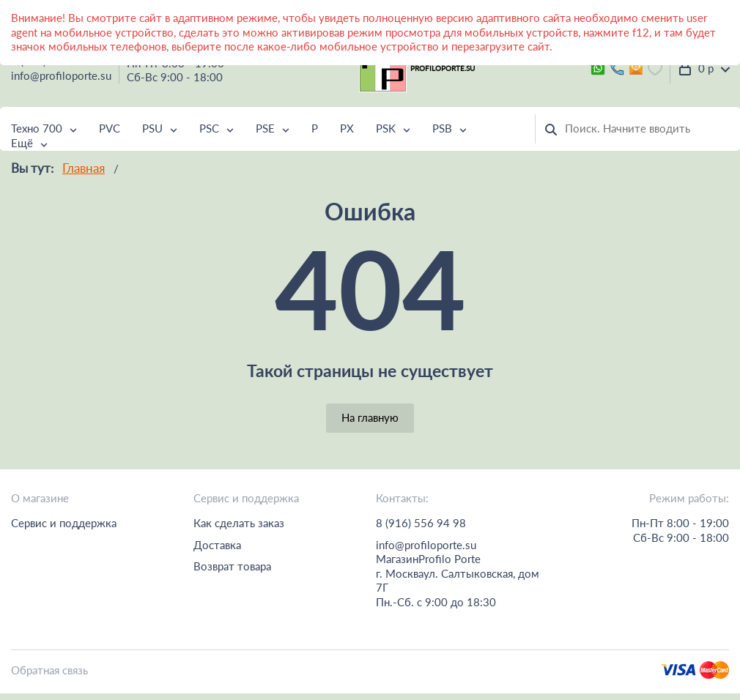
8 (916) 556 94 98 (421, 523)
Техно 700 (37, 128)
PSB (442, 128)
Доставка (217, 545)
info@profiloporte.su (61, 75)
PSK (386, 128)
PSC (209, 128)
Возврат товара (232, 566)
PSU (152, 128)
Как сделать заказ (239, 523)
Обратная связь (49, 670)
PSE (265, 128)
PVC (110, 128)
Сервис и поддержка (64, 523)
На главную (370, 417)
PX (347, 128)
